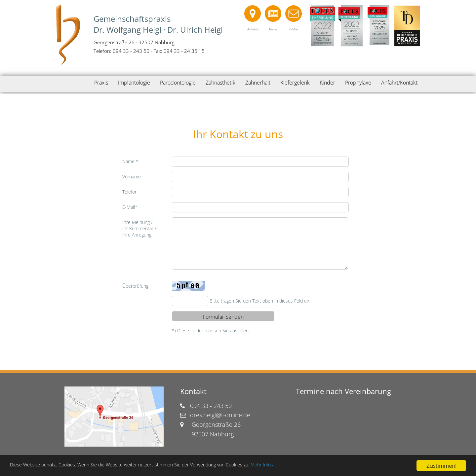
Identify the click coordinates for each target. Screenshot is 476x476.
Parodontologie (178, 83)
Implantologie (134, 83)
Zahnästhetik (220, 83)
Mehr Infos (311, 466)
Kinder (327, 83)
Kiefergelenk (295, 83)
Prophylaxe (358, 83)
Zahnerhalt (258, 83)
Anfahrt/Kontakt (399, 83)
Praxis (101, 83)
